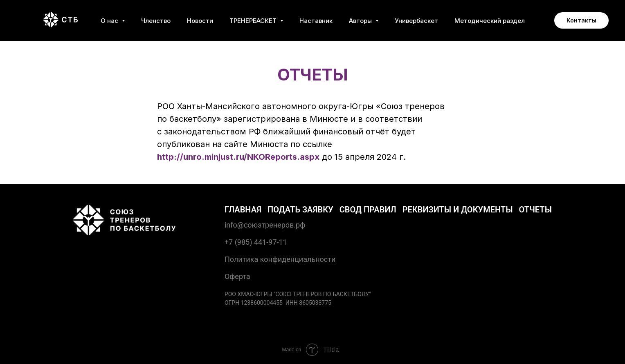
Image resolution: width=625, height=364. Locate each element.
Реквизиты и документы (458, 210)
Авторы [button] (361, 21)
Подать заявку (300, 210)
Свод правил (368, 210)
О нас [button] (110, 21)
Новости (200, 21)
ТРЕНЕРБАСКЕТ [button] (254, 21)
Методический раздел (490, 21)
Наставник (316, 21)
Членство (156, 21)
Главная (243, 210)
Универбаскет (416, 21)
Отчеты (536, 210)
